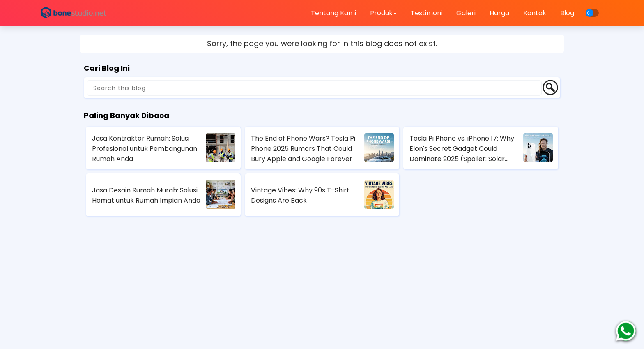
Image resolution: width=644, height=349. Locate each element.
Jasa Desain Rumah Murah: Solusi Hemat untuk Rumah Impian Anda (146, 195)
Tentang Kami (333, 13)
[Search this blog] (314, 88)
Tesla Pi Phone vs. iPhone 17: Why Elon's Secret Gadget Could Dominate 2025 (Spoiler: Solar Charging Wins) (462, 149)
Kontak (535, 13)
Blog (567, 13)
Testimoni (427, 13)
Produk (383, 13)
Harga (499, 13)
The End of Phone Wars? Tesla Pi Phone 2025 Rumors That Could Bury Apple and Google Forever (303, 149)
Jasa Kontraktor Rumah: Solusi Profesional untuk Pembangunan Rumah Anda (145, 149)
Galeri (466, 13)
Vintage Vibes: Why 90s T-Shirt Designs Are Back (300, 195)
